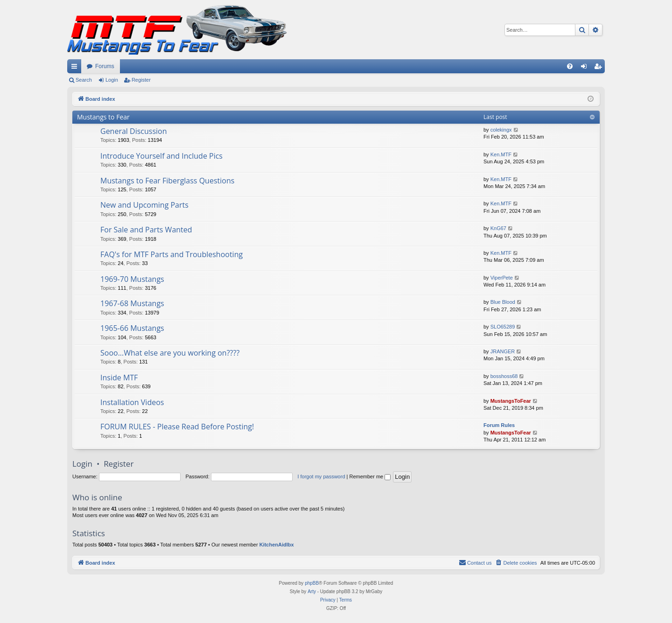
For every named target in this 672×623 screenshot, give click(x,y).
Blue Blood (503, 302)
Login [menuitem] (586, 68)
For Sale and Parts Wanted (146, 230)
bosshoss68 (504, 376)
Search (84, 80)
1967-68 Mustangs (132, 303)
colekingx (501, 130)
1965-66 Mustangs (132, 328)
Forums (105, 66)
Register (141, 80)
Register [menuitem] (600, 68)
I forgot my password (321, 476)
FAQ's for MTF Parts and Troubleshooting (171, 254)
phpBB (312, 583)
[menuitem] (570, 66)
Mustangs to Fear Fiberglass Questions (167, 181)
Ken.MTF (501, 154)
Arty (312, 591)
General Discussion (134, 131)
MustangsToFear (511, 401)
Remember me (370, 476)
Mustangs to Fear (103, 117)
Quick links (76, 68)
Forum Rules (499, 425)
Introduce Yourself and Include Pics (161, 156)
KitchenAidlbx (277, 545)
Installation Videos (132, 402)
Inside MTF (119, 378)
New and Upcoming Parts (144, 205)
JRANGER (503, 351)
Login (112, 80)
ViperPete (502, 278)
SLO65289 (503, 327)
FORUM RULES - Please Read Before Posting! (177, 427)
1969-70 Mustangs (132, 279)
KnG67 (498, 228)
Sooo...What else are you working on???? (170, 353)
